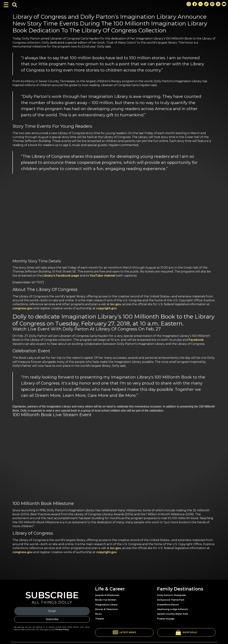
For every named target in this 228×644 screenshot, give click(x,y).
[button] (124, 632)
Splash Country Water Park (173, 614)
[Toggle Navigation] (6, 5)
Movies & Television (107, 609)
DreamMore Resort (168, 605)
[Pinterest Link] (212, 4)
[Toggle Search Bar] (15, 5)
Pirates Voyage (166, 619)
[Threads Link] (218, 4)
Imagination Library (106, 605)
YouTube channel (103, 276)
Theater (100, 619)
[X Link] (200, 4)
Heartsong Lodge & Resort (172, 609)
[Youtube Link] (224, 4)
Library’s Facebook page (61, 276)
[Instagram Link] (189, 4)
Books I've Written (106, 600)
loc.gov (116, 304)
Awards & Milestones (107, 595)
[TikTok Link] (206, 4)
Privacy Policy (62, 630)
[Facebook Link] (195, 4)
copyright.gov (106, 308)
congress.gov (23, 308)
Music (99, 614)
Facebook (196, 340)
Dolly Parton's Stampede (171, 595)
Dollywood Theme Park (171, 600)
